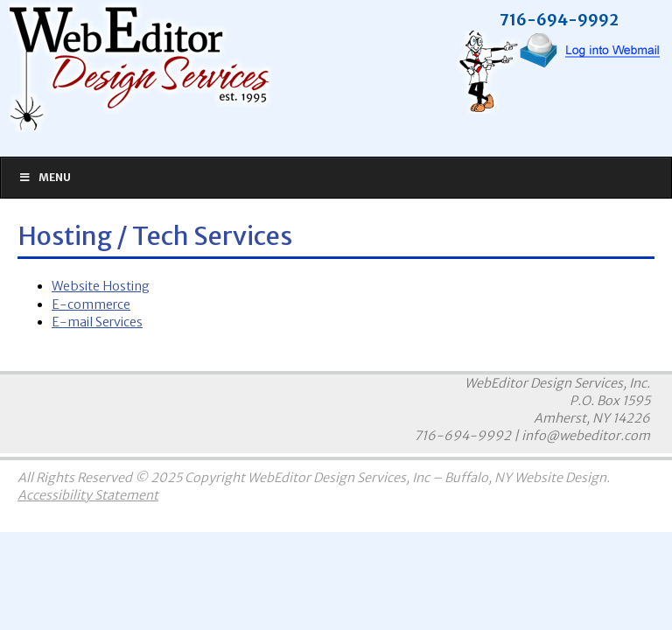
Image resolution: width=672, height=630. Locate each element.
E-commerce (91, 304)
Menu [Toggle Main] (45, 177)
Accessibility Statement (88, 495)
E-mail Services (97, 322)
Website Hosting (101, 286)
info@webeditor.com (586, 436)
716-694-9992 (462, 436)
